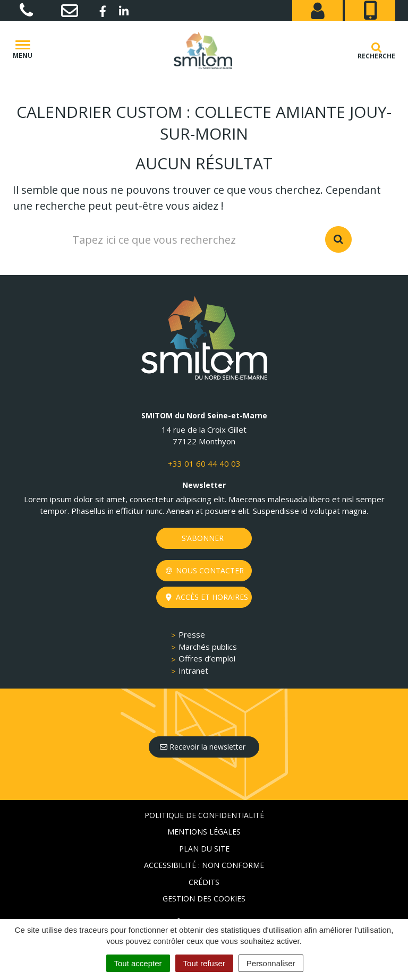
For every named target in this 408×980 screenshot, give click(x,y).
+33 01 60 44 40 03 (204, 463)
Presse (192, 634)
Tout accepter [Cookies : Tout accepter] (138, 963)
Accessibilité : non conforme (204, 865)
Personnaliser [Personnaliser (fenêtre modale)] (271, 963)
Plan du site (204, 849)
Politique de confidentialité (204, 815)
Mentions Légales (204, 832)
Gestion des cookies (204, 899)
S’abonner (203, 538)
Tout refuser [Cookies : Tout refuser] (204, 963)
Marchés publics (208, 647)
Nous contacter (205, 570)
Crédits (204, 882)
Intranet (193, 670)
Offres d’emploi (207, 658)
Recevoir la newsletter (203, 747)
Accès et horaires (207, 597)
